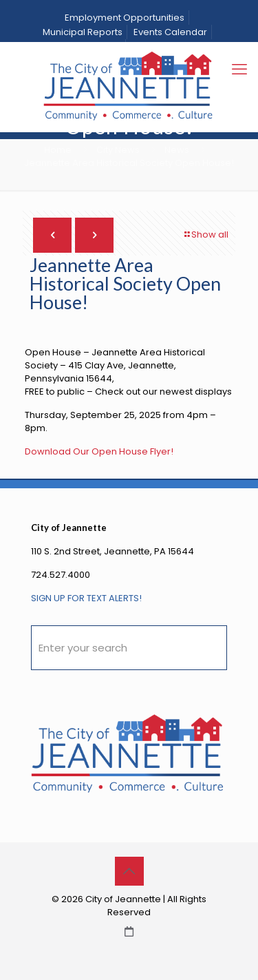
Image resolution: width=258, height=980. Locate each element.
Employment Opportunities (125, 18)
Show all (205, 234)
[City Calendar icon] (129, 931)
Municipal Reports (83, 32)
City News (118, 150)
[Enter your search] (129, 648)
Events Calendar (170, 32)
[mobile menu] (239, 70)
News (177, 150)
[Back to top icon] (129, 871)
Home (58, 150)
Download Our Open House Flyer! (99, 451)
